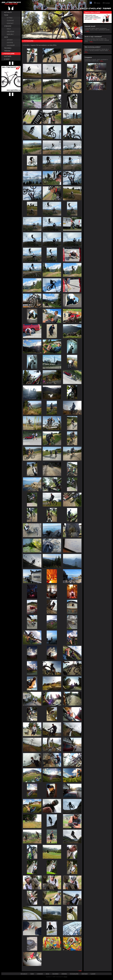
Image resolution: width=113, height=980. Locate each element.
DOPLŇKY (10, 34)
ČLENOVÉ (10, 21)
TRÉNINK (7, 51)
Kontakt (108, 3)
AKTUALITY (8, 12)
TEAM (6, 15)
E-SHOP (7, 59)
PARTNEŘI (8, 56)
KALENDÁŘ (11, 45)
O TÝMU (10, 18)
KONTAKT (10, 23)
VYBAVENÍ (8, 26)
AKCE (6, 37)
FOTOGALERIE (9, 54)
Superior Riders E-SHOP (92, 12)
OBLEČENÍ (10, 32)
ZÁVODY (10, 40)
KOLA (9, 29)
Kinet (66, 977)
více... (95, 19)
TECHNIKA (8, 48)
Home (98, 3)
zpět (80, 971)
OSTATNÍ (10, 43)
